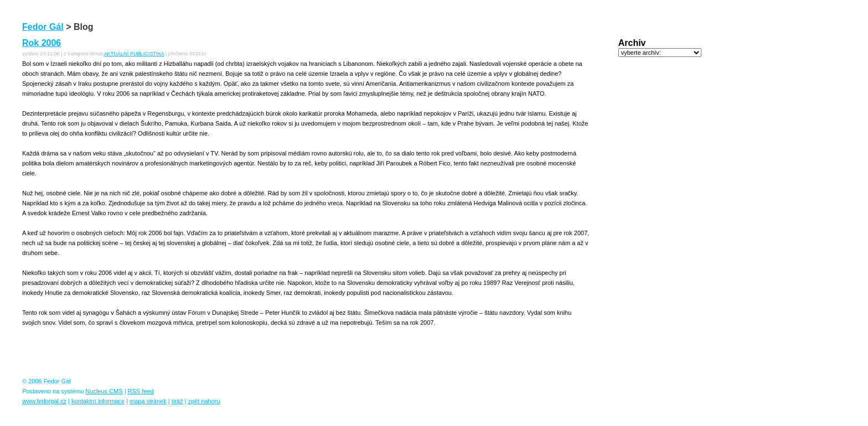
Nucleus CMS (104, 391)
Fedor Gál (43, 27)
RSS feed (141, 391)
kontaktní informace (98, 401)
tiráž (177, 401)
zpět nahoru (204, 401)
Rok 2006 (42, 43)
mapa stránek (148, 401)
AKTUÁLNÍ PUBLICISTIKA (134, 54)
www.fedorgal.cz (44, 401)
